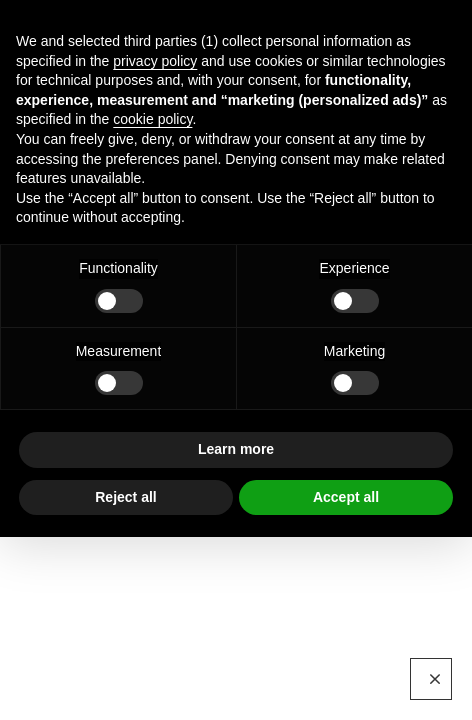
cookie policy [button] (152, 119)
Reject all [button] (125, 497)
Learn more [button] (236, 449)
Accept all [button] (346, 497)
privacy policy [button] (155, 61)
